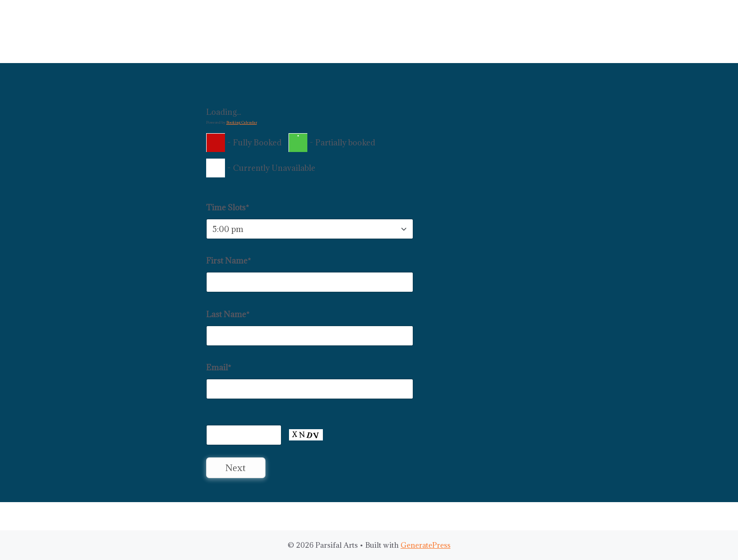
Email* (219, 368)
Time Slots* (228, 208)
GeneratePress (425, 545)
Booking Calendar (242, 122)
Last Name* (228, 314)
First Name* (229, 261)
